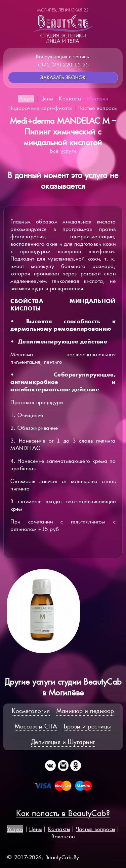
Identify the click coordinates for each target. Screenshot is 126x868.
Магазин (98, 99)
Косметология (31, 711)
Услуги (26, 99)
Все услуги (63, 151)
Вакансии (63, 836)
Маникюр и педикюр (85, 711)
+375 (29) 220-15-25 (63, 65)
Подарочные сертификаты (40, 108)
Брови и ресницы (88, 726)
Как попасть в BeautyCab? (63, 813)
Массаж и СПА (36, 726)
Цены (47, 99)
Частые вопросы (98, 108)
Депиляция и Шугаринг (63, 742)
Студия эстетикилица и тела (63, 26)
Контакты (70, 99)
